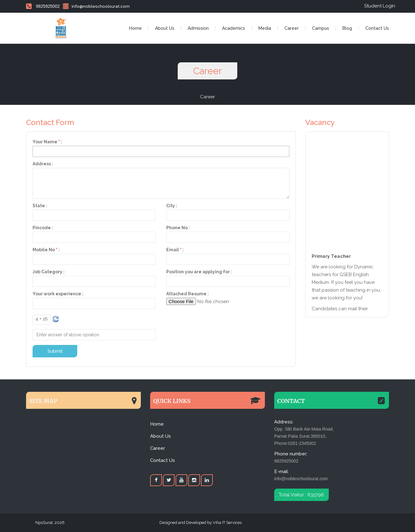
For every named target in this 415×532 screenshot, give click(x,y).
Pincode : (43, 228)
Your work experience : (58, 294)
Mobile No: (46, 250)
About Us (165, 28)
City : (172, 206)
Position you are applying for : (199, 272)
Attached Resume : (187, 294)
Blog (347, 28)
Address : (43, 164)
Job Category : (49, 272)
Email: (175, 250)
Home (135, 28)
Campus (321, 28)
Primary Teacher (331, 257)
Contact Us (377, 28)
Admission (198, 28)
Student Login (380, 6)
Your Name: (47, 142)
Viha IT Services (227, 523)
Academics (234, 28)
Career (292, 28)
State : (40, 206)
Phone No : (178, 228)
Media (265, 28)
